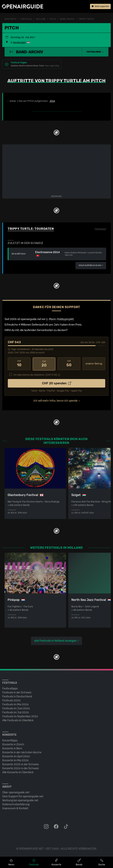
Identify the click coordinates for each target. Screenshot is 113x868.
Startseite (11, 19)
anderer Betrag (94, 364)
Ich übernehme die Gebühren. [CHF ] (35, 374)
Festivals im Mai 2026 (16, 704)
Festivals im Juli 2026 (16, 712)
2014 (52, 101)
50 (69, 364)
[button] (95, 52)
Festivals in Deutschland (17, 696)
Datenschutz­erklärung (16, 804)
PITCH (53, 19)
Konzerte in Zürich (13, 744)
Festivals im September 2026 (20, 716)
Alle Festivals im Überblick (18, 720)
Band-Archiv (67, 19)
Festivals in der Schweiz (17, 692)
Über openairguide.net (16, 792)
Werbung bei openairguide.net (20, 800)
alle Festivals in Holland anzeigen (55, 640)
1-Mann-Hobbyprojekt (60, 319)
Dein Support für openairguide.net (23, 796)
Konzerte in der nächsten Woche (22, 752)
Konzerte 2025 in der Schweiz (21, 764)
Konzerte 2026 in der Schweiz (21, 768)
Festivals (26, 19)
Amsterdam (19, 42)
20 (44, 364)
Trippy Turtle (86, 19)
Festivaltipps (10, 688)
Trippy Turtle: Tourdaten (31, 229)
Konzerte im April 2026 (16, 756)
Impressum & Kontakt (15, 808)
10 (19, 364)
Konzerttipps (10, 740)
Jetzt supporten (100, 7)
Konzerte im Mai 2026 (16, 760)
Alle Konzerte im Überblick (18, 772)
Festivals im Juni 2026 (16, 708)
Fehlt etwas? (100, 229)
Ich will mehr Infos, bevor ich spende (56, 400)
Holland (41, 19)
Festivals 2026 (11, 700)
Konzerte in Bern (12, 748)
